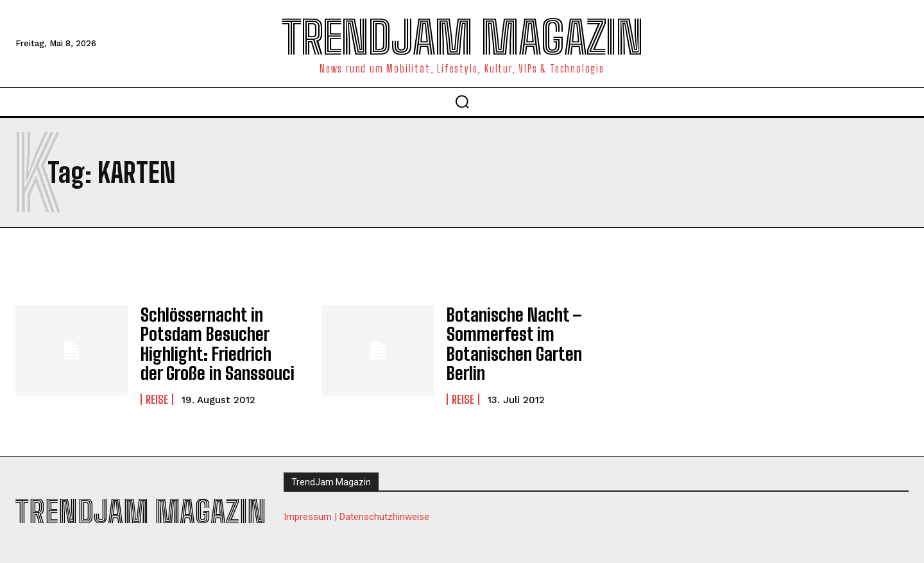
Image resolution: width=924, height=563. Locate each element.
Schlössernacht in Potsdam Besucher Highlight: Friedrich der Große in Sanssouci (209, 339)
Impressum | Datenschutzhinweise (356, 508)
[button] (462, 101)
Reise (157, 389)
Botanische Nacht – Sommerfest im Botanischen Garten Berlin (506, 339)
